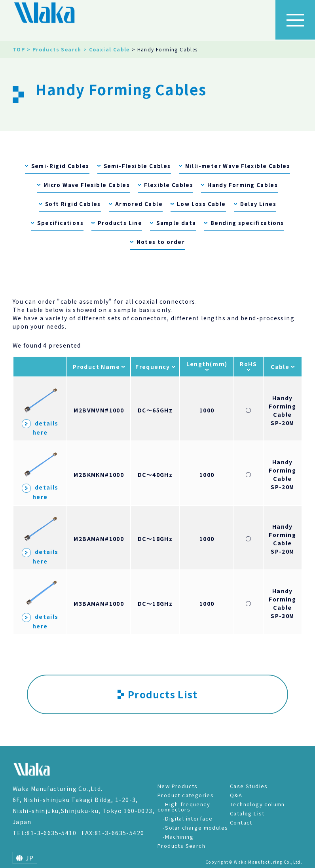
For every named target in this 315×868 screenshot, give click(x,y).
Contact (241, 822)
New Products (178, 786)
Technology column (257, 804)
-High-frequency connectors (184, 807)
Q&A (236, 795)
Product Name (97, 367)
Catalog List (247, 813)
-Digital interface (188, 818)
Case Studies (249, 786)
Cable (281, 367)
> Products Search (54, 49)
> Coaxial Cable (107, 49)
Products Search (181, 846)
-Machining (178, 837)
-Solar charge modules (195, 827)
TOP (19, 49)
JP (25, 858)
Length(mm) (207, 364)
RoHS (248, 364)
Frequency (154, 367)
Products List (157, 694)
